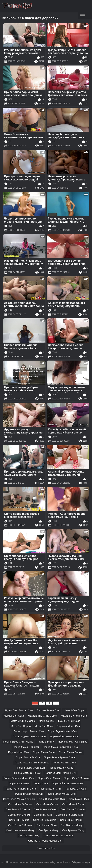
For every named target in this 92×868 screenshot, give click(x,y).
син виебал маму (71, 825)
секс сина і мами (71, 820)
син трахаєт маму (73, 830)
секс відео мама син (52, 799)
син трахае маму (28, 836)
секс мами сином (19, 815)
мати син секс (44, 726)
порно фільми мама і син (67, 784)
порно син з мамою (76, 778)
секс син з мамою (45, 820)
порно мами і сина (64, 763)
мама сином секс (69, 721)
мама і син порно (74, 710)
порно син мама (19, 784)
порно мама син (18, 752)
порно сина (41, 784)
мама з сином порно (74, 716)
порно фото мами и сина (20, 789)
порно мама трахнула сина (32, 763)
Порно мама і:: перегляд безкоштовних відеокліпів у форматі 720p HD (39, 862)
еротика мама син (48, 710)
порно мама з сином (26, 747)
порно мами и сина (61, 768)
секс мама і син (79, 799)
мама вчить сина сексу (42, 716)
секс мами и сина (45, 809)
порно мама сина (44, 752)
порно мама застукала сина (60, 747)
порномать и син (75, 789)
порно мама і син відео (73, 742)
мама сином (47, 721)
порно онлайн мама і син (60, 773)
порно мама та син (28, 757)
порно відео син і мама (18, 742)
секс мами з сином (18, 809)
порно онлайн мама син (19, 778)
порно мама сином (71, 752)
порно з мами (45, 742)
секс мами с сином (73, 809)
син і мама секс (47, 825)
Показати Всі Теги (46, 848)
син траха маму (48, 830)
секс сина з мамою (20, 825)
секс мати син (43, 815)
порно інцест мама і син (29, 731)
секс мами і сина (73, 804)
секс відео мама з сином (19, 799)
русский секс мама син (30, 794)
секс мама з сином (20, 804)
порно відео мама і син (62, 731)
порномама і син (50, 789)
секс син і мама (19, 820)
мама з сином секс (23, 721)
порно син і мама (49, 778)
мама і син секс (14, 716)
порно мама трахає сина (59, 757)
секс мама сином (47, 804)
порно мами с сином (27, 773)
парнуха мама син (68, 726)
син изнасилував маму (20, 830)
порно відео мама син (64, 737)
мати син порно (21, 726)
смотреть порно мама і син (45, 841)
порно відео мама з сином (29, 737)
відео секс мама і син (19, 710)
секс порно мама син (69, 815)
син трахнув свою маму (58, 836)
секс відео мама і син (62, 794)
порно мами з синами (31, 768)
